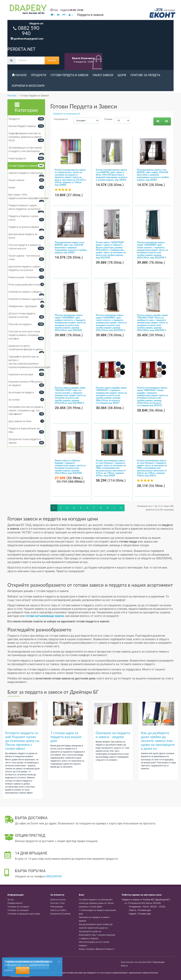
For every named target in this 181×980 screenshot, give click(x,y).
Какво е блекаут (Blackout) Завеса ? (97, 949)
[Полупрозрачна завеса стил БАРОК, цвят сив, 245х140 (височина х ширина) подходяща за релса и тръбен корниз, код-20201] (71, 224)
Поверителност (15, 903)
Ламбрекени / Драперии (23, 306)
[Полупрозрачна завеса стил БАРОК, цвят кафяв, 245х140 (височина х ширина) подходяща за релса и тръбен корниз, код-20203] (153, 152)
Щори (122, 75)
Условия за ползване (18, 907)
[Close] (59, 962)
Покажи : (107, 121)
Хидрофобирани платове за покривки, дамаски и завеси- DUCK (25, 137)
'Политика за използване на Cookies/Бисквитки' (28, 961)
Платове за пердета (145, 75)
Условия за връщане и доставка (24, 914)
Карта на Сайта (58, 910)
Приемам (23, 970)
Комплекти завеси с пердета (25, 292)
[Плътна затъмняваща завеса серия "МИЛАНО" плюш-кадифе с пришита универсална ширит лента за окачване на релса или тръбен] (153, 370)
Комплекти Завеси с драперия (26, 299)
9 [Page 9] (108, 508)
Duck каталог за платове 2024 (136, 962)
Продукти (39, 75)
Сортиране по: (61, 119)
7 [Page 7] (94, 508)
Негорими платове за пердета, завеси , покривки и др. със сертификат (26, 410)
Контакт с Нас (58, 903)
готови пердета (105, 973)
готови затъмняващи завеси (45, 616)
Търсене (52, 60)
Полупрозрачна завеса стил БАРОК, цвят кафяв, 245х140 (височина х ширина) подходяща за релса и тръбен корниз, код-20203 (153, 175)
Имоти (124, 966)
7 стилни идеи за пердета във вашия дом (66, 737)
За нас (11, 900)
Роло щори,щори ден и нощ (24, 285)
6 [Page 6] (87, 508)
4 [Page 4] (74, 508)
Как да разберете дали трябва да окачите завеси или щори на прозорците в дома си (158, 741)
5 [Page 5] (81, 508)
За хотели (14, 400)
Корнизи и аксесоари (28, 86)
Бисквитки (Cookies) (60, 914)
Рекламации (57, 907)
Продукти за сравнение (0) (66, 114)
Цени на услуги (58, 900)
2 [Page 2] (61, 508)
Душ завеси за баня (20, 421)
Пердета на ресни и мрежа (24, 227)
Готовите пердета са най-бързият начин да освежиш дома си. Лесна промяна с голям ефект (22, 741)
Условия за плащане (18, 910)
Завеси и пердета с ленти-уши (26, 173)
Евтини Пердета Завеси (22, 126)
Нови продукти (17, 158)
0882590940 (54, 876)
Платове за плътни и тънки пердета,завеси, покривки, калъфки (24, 335)
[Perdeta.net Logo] (27, 10)
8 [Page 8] (101, 508)
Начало (19, 75)
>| (121, 508)
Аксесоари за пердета (21, 392)
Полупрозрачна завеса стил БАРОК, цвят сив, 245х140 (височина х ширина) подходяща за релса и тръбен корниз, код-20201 (71, 247)
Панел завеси (103, 75)
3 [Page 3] (67, 508)
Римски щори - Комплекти (24, 277)
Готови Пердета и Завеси (69, 75)
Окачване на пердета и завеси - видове (113, 735)
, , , (143, 903)
